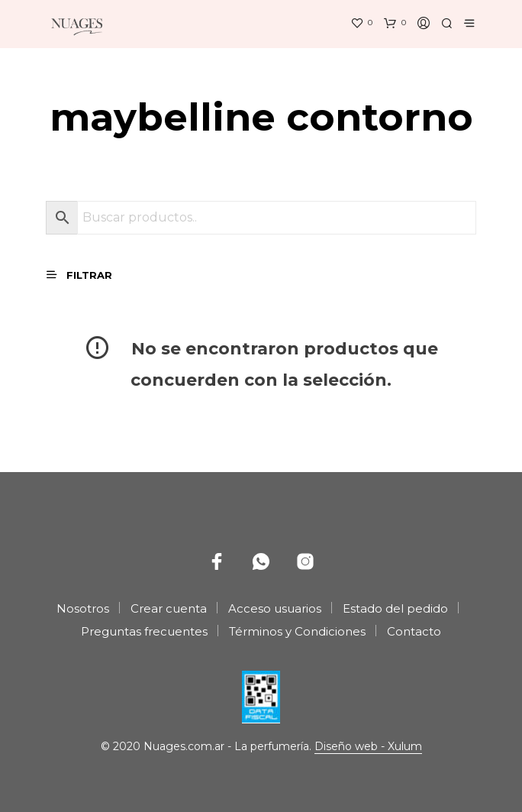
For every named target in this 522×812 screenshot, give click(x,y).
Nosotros (83, 608)
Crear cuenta (169, 608)
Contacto (414, 631)
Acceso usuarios (275, 608)
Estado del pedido (395, 608)
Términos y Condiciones (297, 631)
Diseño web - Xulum (368, 747)
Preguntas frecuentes (144, 631)
